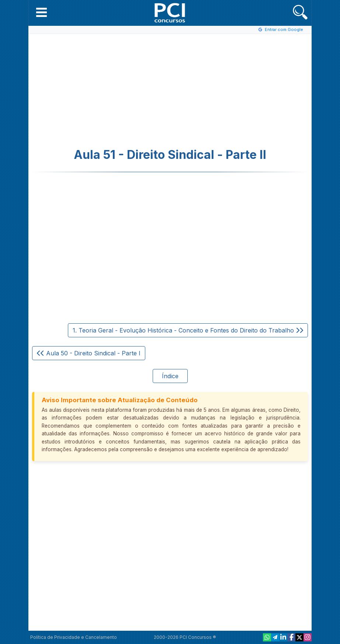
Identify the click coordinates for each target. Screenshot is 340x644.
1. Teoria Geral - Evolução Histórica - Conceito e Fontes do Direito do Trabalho (188, 330)
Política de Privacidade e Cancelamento (74, 637)
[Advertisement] (110, 91)
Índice (170, 376)
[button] (41, 12)
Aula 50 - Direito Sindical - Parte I (89, 353)
